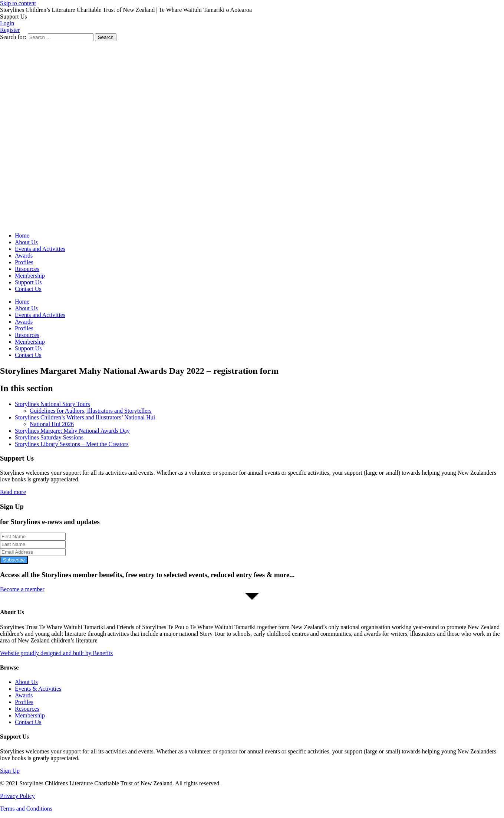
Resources (27, 269)
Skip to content (18, 3)
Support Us (28, 282)
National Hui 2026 (52, 424)
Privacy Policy (17, 796)
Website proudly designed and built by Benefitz (56, 653)
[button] (13, 17)
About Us (26, 242)
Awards (24, 256)
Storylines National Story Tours (52, 404)
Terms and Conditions (26, 809)
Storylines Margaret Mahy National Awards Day (72, 431)
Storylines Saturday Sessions (49, 437)
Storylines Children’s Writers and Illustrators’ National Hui (85, 417)
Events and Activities (40, 249)
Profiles (24, 262)
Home (22, 235)
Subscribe (14, 560)
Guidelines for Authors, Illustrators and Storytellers (91, 411)
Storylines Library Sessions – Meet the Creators (72, 444)
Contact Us (28, 289)
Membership (30, 276)
